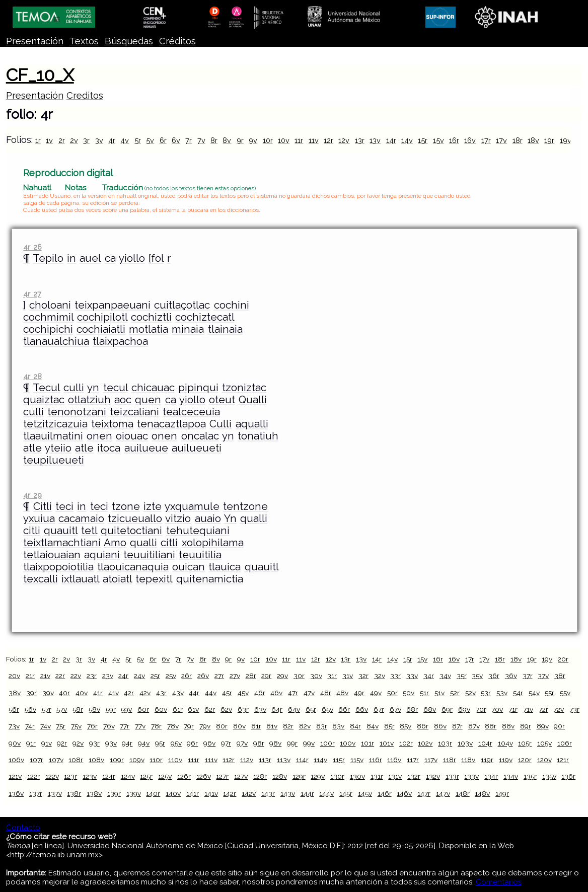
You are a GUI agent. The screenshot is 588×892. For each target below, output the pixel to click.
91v (47, 743)
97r (226, 743)
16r (454, 140)
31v (348, 676)
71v (528, 709)
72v (559, 709)
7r (189, 140)
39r (31, 693)
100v (348, 743)
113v (284, 760)
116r (376, 760)
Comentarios (499, 882)
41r (98, 693)
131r (377, 776)
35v (477, 676)
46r (260, 693)
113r (265, 760)
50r (392, 693)
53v (502, 693)
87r (457, 726)
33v (412, 676)
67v (395, 709)
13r (360, 140)
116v (394, 760)
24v (139, 676)
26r (187, 676)
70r (481, 709)
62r (210, 709)
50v (409, 693)
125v (165, 776)
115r (339, 760)
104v (505, 743)
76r (92, 726)
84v (373, 726)
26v (203, 676)
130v (357, 776)
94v (144, 743)
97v (242, 743)
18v (533, 140)
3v (99, 140)
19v (566, 140)
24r (123, 676)
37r (528, 676)
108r (76, 760)
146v (404, 793)
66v (362, 709)
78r (156, 726)
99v (309, 743)
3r (86, 140)
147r (424, 793)
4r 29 (32, 495)
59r (111, 709)
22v (76, 676)
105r (525, 743)
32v (380, 676)
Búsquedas (129, 41)
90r (559, 726)
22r (60, 676)
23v (108, 676)
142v (249, 793)
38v (15, 693)
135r (530, 776)
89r (526, 726)
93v (111, 743)
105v (544, 743)
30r (299, 676)
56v (30, 709)
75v (76, 726)
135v (549, 776)
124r (109, 776)
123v (90, 776)
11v (314, 140)
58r (78, 709)
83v (338, 726)
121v (15, 776)
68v (430, 709)
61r (178, 709)
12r (328, 140)
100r (327, 743)
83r (322, 726)
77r (125, 726)
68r (412, 709)
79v (205, 726)
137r (36, 793)
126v (204, 776)
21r (30, 676)
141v (211, 793)
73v (14, 726)
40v (82, 693)
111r (194, 760)
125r (146, 776)
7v (201, 140)
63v (260, 709)
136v (16, 793)
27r (219, 676)
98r (259, 743)
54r (518, 693)
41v (114, 693)
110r (156, 760)
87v (474, 726)
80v (239, 726)
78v (173, 726)
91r (31, 743)
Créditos (177, 41)
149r (502, 793)
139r (114, 793)
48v (342, 693)
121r (563, 760)
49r (359, 693)
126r (184, 776)
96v (209, 743)
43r (161, 693)
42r (129, 693)
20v (14, 676)
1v (49, 140)
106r (565, 743)
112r (229, 760)
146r (385, 793)
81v (272, 726)
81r (256, 726)
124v (128, 776)
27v (235, 676)
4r (112, 140)
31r (332, 676)
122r (33, 776)
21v (45, 676)
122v (52, 776)
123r (70, 776)
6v (176, 140)
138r (74, 793)
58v (94, 709)
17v (501, 140)
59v (126, 709)
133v (471, 776)
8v (227, 140)
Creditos (85, 95)
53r (486, 693)
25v (171, 676)
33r (395, 676)
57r (47, 709)
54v (534, 693)
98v (275, 743)
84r (355, 726)
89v (543, 726)
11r (299, 140)
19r (549, 140)
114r (302, 760)
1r (38, 140)
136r (568, 776)
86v (440, 726)
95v (176, 743)
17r (486, 140)
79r (189, 726)
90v (15, 743)
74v (46, 726)
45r (227, 693)
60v (161, 709)
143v (288, 793)
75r (61, 726)
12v (344, 140)
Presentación (35, 41)
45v (243, 693)
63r (243, 709)
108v (96, 760)
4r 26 (32, 247)
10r (268, 140)
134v (511, 776)
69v (464, 709)
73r (574, 709)
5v (150, 140)
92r (62, 743)
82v (305, 726)
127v (241, 776)
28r (251, 676)
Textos (84, 41)
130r (337, 776)
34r (429, 676)
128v (280, 776)
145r (346, 793)
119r (487, 760)
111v (211, 760)
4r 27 (32, 294)
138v (94, 793)
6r (163, 140)
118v (468, 760)
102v (425, 743)
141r (193, 793)
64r (277, 709)
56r (14, 709)
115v (357, 760)
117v (431, 760)
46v (276, 693)
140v (173, 793)
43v (178, 693)
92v (78, 743)
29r (266, 676)
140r (153, 793)
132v (433, 776)
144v (326, 793)
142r (230, 793)
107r (36, 760)
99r (292, 743)
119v (506, 760)
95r (160, 743)
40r (64, 693)
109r (117, 760)
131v (395, 776)
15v (438, 140)
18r (518, 140)
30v (316, 676)
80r (222, 726)
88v (508, 726)
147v (443, 793)
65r (311, 709)
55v (565, 693)
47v (309, 693)
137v (55, 793)
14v (407, 140)
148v (482, 793)
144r (307, 793)
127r (222, 776)
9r (240, 140)
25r (155, 676)
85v (406, 726)
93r (94, 743)
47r (293, 693)
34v (445, 676)
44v (211, 693)
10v (284, 140)
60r (143, 709)
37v (543, 676)
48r (326, 693)
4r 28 (32, 376)
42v (145, 693)
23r (92, 676)
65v (327, 709)
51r (424, 693)
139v (134, 793)
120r (525, 760)
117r (413, 760)
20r (563, 659)
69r (447, 709)
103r (445, 743)
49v (376, 693)
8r (214, 140)
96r (192, 743)
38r (560, 676)
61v (193, 709)
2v (74, 140)
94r (127, 743)
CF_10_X (40, 75)
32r (363, 676)
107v (56, 760)
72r (543, 709)
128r (260, 776)
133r (452, 776)
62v (226, 709)
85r (389, 726)
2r (62, 140)
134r (491, 776)
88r (491, 726)
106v (16, 760)
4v (125, 140)
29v (282, 676)
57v (62, 709)
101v (387, 743)
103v (465, 743)
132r (414, 776)
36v (511, 676)
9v (253, 140)
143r (268, 793)
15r (423, 140)
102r (406, 743)
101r (367, 743)
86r (423, 726)
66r (344, 709)
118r (450, 760)
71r (513, 709)
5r (138, 140)
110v (175, 760)
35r (462, 676)
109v (137, 760)
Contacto (23, 828)
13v (375, 140)
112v (247, 760)
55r (549, 693)
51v (439, 693)
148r (463, 793)
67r (379, 709)
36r (494, 676)
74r (30, 726)
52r (455, 693)
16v (470, 140)
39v (48, 693)
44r (194, 693)
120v (544, 760)
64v (294, 709)
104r (485, 743)
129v (318, 776)
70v (497, 709)
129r (299, 776)
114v (320, 760)
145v (365, 793)
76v (109, 726)
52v (470, 693)
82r (288, 726)
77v (140, 726)
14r (391, 140)
